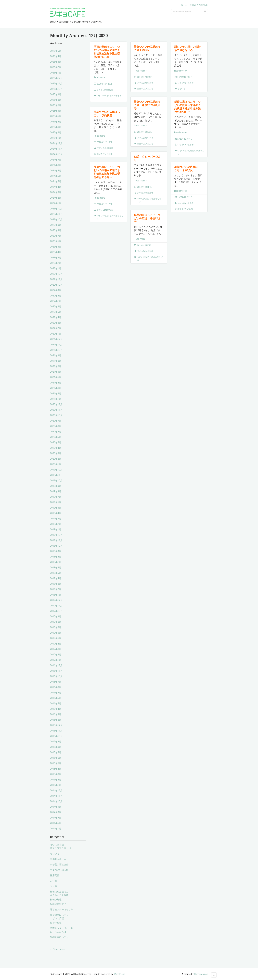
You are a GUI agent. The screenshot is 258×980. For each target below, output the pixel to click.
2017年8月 (56, 622)
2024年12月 (56, 143)
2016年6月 (56, 698)
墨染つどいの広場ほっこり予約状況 (147, 48)
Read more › (100, 77)
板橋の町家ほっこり (60, 892)
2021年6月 (56, 372)
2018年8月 (56, 557)
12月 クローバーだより (147, 158)
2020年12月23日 (145, 132)
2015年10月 (56, 736)
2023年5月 (56, 247)
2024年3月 (56, 192)
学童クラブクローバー (62, 848)
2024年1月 (56, 203)
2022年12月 (56, 274)
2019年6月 (56, 502)
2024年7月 (56, 171)
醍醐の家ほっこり (59, 937)
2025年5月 (56, 116)
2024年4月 (56, 187)
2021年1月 (56, 399)
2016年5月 (56, 703)
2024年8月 (56, 165)
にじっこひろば (58, 932)
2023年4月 (56, 252)
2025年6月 (56, 111)
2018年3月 (56, 584)
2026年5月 (56, 51)
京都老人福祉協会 (199, 5)
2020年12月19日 (185, 139)
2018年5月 (56, 573)
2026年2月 (56, 67)
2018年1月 (56, 595)
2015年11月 (56, 731)
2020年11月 (56, 410)
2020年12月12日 (104, 204)
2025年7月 (56, 105)
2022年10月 (56, 285)
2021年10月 (56, 350)
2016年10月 (56, 676)
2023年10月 (56, 219)
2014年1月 (56, 829)
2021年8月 (56, 361)
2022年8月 (56, 296)
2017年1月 (56, 660)
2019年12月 (56, 470)
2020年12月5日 (144, 245)
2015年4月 (56, 769)
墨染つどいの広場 (59, 870)
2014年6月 (56, 823)
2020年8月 (56, 426)
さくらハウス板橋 (59, 895)
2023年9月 (56, 225)
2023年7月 (56, 236)
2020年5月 (56, 442)
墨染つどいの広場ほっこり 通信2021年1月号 (147, 105)
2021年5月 (56, 377)
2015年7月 (56, 752)
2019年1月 (56, 529)
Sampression (201, 974)
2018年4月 (56, 578)
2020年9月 (56, 421)
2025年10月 (56, 89)
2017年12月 (56, 600)
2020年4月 (56, 448)
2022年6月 (56, 307)
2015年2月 (56, 780)
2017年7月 (56, 627)
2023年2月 (56, 263)
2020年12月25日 (185, 77)
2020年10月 (56, 415)
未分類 (53, 881)
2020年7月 (56, 432)
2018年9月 (56, 551)
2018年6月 (56, 568)
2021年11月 (56, 345)
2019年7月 (56, 497)
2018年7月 (56, 562)
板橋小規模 (56, 900)
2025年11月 (56, 84)
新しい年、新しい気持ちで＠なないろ (187, 48)
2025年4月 (56, 122)
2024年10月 (56, 154)
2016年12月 (56, 665)
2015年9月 (56, 742)
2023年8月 (56, 230)
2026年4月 (56, 56)
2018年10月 (56, 546)
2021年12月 (56, 339)
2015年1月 (56, 785)
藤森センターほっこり (62, 928)
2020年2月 (56, 459)
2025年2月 (56, 132)
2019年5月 (56, 508)
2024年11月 (56, 149)
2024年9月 (56, 160)
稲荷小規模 (56, 923)
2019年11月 (56, 475)
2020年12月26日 (104, 84)
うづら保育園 (57, 845)
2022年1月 (56, 334)
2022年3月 (56, 323)
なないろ (55, 854)
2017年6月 (56, 633)
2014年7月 (56, 818)
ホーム (184, 5)
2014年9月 (56, 807)
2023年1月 (56, 268)
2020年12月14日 (145, 187)
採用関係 (55, 875)
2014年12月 (56, 790)
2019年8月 (56, 491)
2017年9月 (56, 616)
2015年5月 (56, 763)
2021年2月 (56, 394)
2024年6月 (56, 176)
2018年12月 (56, 535)
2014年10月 (56, 801)
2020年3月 (56, 453)
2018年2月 (56, 589)
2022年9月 (56, 290)
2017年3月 (56, 649)
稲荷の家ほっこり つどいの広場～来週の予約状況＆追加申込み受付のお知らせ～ (107, 52)
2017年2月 (56, 655)
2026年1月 (56, 73)
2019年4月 (56, 513)
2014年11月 (56, 796)
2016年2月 (56, 720)
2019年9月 (56, 486)
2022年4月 (56, 317)
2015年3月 (56, 774)
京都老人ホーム (58, 859)
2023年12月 (56, 209)
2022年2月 (56, 328)
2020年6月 (56, 437)
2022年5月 (56, 312)
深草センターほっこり (62, 909)
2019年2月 (56, 524)
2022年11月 (56, 279)
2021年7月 (56, 366)
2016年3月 (56, 714)
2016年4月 (56, 709)
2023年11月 (56, 214)
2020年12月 (56, 404)
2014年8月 (56, 812)
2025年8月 (56, 100)
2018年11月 (56, 540)
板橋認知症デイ (58, 904)
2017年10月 (56, 611)
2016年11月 (56, 671)
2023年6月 (56, 241)
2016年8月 (56, 687)
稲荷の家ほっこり (59, 915)
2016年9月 (56, 682)
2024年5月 (56, 181)
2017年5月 (56, 638)
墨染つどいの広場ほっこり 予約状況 (107, 114)
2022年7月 (56, 301)
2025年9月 (56, 94)
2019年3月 (56, 519)
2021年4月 (56, 383)
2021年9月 (56, 355)
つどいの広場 (57, 918)
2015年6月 (56, 758)
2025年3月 (56, 127)
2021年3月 (56, 388)
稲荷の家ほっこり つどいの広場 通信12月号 (147, 218)
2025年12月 (56, 78)
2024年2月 (56, 198)
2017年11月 (56, 606)
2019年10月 (56, 481)
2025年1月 (56, 138)
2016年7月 (56, 693)
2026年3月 (56, 62)
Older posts (57, 950)
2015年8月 (56, 747)
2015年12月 (56, 725)
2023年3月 (56, 258)
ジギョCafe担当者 (105, 90)
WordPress (119, 974)
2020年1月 (56, 464)
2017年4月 (56, 644)
